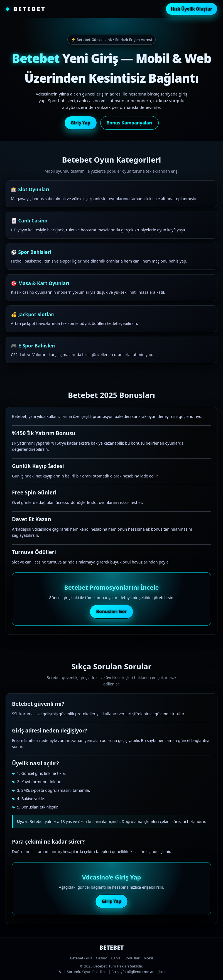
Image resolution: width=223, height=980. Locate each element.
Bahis (116, 958)
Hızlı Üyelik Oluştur (192, 9)
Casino (101, 958)
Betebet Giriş (81, 958)
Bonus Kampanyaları (130, 123)
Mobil (148, 958)
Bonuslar (132, 958)
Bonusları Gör (111, 611)
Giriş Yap (81, 123)
